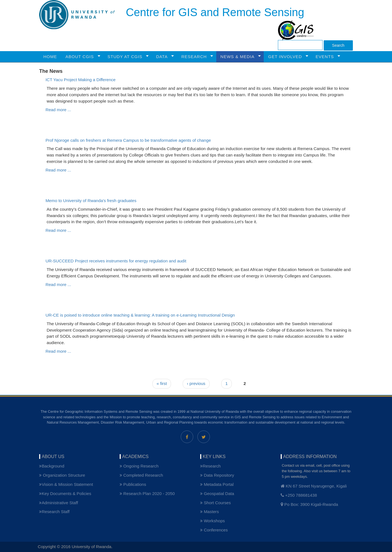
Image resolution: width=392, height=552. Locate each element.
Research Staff (54, 512)
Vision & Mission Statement (66, 484)
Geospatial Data (217, 493)
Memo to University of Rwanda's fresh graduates (91, 201)
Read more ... (58, 110)
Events (326, 57)
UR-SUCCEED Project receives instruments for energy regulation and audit (116, 261)
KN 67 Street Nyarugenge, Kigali (314, 486)
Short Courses (215, 503)
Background (52, 466)
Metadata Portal (217, 484)
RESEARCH (195, 57)
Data (163, 57)
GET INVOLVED (286, 57)
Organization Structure (62, 475)
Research (210, 466)
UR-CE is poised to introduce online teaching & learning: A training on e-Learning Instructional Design (140, 315)
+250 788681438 (299, 495)
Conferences (214, 530)
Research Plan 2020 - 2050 (147, 493)
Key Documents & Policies (65, 493)
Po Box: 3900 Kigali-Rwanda (309, 504)
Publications (133, 484)
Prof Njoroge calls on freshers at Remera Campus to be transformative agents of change (128, 140)
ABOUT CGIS (81, 57)
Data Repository (217, 475)
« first (162, 383)
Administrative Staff (59, 503)
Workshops (213, 521)
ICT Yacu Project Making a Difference (81, 80)
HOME (50, 57)
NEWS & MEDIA (238, 57)
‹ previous (196, 383)
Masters (209, 512)
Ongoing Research (139, 466)
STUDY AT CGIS (126, 57)
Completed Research (141, 475)
